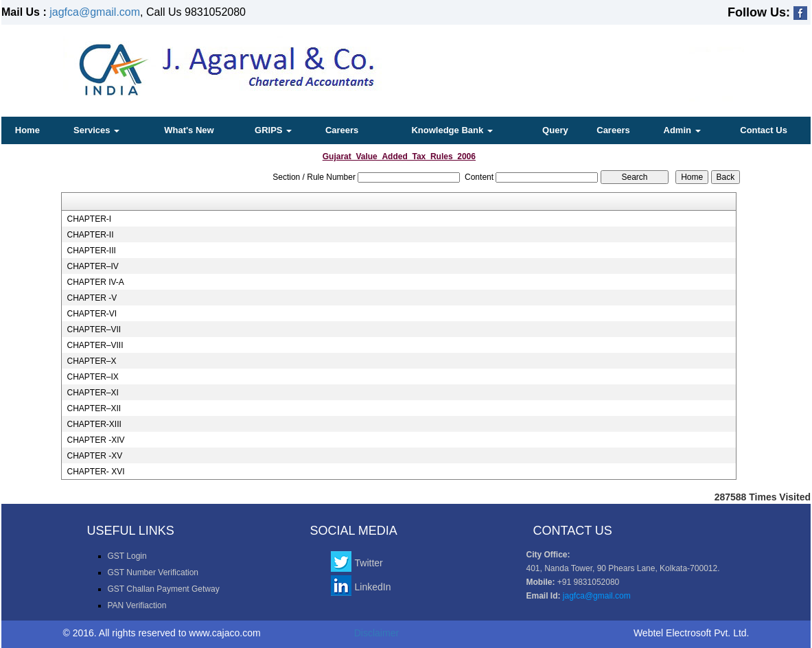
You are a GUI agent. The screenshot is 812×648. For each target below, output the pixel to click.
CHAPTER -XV (94, 456)
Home (27, 130)
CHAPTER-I (89, 219)
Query (555, 130)
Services (96, 130)
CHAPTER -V (92, 298)
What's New (189, 130)
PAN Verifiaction (137, 605)
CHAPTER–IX (92, 377)
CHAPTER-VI (92, 314)
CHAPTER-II (90, 235)
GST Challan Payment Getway (164, 589)
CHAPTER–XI (92, 393)
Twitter (369, 563)
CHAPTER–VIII (95, 345)
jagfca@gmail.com (95, 12)
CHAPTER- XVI (95, 472)
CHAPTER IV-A (95, 282)
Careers (342, 130)
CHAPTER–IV (92, 266)
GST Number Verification (153, 572)
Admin (682, 130)
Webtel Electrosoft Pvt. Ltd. (692, 633)
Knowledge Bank (452, 130)
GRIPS (273, 130)
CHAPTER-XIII (94, 424)
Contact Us (764, 130)
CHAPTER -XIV (95, 440)
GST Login (127, 556)
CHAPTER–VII (94, 329)
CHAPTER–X (91, 361)
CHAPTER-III (91, 251)
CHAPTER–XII (94, 408)
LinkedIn (373, 587)
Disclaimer (376, 633)
